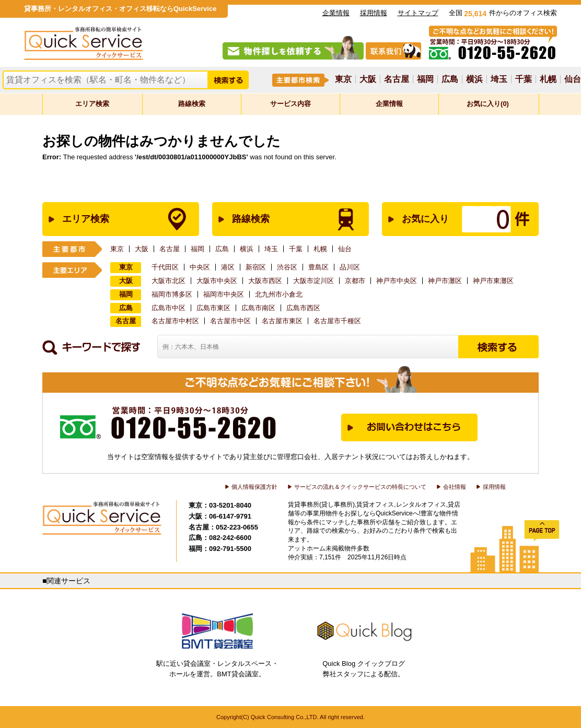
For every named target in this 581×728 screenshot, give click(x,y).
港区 (228, 267)
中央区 (200, 267)
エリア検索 (92, 104)
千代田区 (165, 267)
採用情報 (374, 13)
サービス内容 (290, 104)
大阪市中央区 (217, 281)
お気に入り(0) (488, 104)
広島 (450, 79)
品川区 (350, 267)
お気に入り (449, 219)
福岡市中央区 (224, 294)
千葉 (524, 79)
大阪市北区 (169, 281)
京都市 (355, 281)
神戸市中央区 (397, 281)
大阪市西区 (265, 281)
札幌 (548, 79)
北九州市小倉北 (279, 294)
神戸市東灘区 (493, 281)
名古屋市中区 (230, 321)
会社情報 (455, 487)
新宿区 (256, 267)
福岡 (425, 79)
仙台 (573, 79)
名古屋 (397, 79)
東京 (343, 79)
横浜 (474, 79)
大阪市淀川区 (313, 281)
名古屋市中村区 (175, 321)
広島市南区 (258, 308)
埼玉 (499, 79)
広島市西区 (303, 308)
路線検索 (192, 104)
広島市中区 (169, 308)
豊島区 (318, 267)
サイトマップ (418, 13)
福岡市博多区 (172, 294)
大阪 (368, 79)
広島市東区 (213, 308)
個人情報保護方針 (254, 487)
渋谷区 (287, 267)
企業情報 (336, 13)
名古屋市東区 (282, 321)
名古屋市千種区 (337, 321)
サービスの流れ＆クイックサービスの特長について (360, 487)
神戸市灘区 (445, 281)
